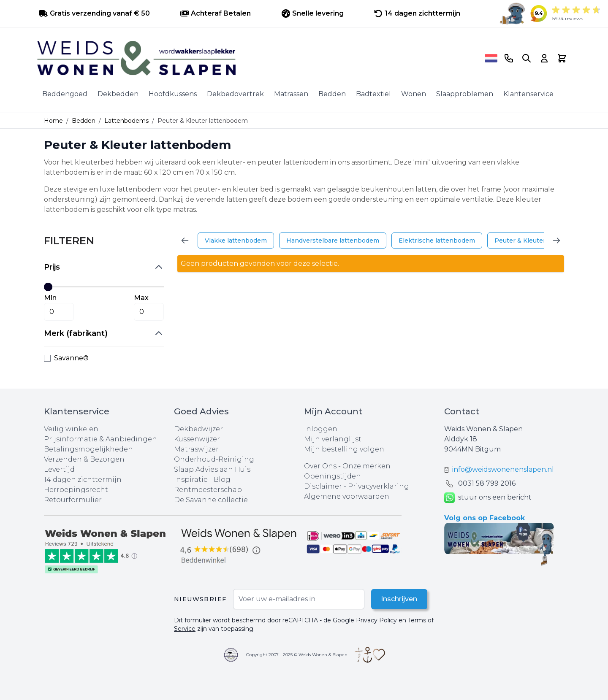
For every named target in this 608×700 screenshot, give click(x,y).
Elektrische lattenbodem (437, 241)
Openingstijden (332, 476)
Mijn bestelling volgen (344, 449)
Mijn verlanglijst (333, 439)
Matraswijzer (196, 449)
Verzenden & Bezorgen (84, 459)
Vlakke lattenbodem (236, 241)
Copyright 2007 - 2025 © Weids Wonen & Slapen (297, 655)
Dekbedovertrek (235, 94)
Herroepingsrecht (76, 490)
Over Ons (320, 466)
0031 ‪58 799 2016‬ (487, 483)
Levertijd (59, 469)
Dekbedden (118, 94)
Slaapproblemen (465, 94)
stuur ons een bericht (488, 498)
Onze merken (366, 466)
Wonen (414, 94)
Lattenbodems (126, 121)
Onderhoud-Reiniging (214, 459)
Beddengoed (65, 94)
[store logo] (258, 58)
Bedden (332, 94)
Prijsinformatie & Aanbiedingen (100, 439)
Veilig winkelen (71, 429)
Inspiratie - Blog (202, 480)
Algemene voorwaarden (347, 496)
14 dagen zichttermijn (83, 480)
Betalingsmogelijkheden (88, 449)
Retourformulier (73, 500)
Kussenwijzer (197, 439)
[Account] (544, 58)
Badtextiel (373, 94)
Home (53, 121)
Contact (462, 411)
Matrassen (291, 94)
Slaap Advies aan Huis (212, 469)
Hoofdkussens (173, 94)
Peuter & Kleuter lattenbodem (541, 241)
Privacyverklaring (379, 486)
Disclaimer (324, 486)
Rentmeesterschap (208, 490)
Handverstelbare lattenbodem (333, 241)
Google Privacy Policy (365, 620)
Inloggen (321, 429)
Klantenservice (528, 94)
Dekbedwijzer (198, 429)
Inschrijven (399, 599)
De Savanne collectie (211, 500)
